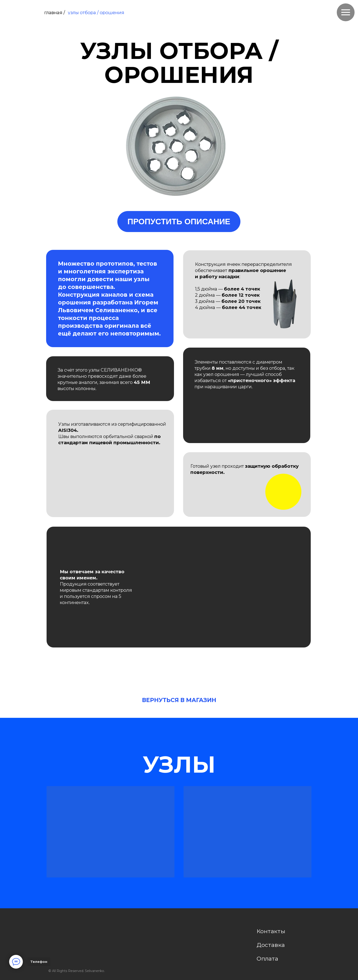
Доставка (271, 945)
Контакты (271, 931)
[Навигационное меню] (346, 12)
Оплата (267, 959)
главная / (55, 13)
